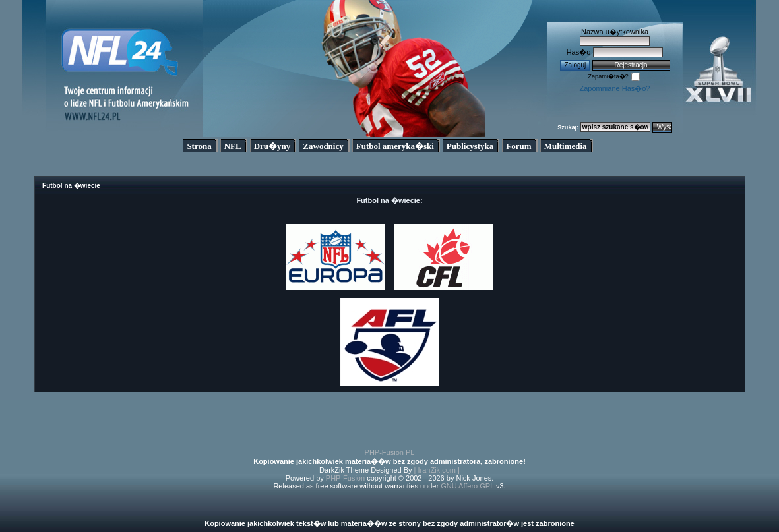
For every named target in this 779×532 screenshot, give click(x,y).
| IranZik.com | (437, 470)
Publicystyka (470, 146)
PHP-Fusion (345, 478)
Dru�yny (272, 146)
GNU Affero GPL (467, 486)
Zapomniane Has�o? (614, 88)
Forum (518, 146)
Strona (199, 146)
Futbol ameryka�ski (395, 146)
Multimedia (566, 146)
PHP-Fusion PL (390, 452)
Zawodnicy (323, 146)
